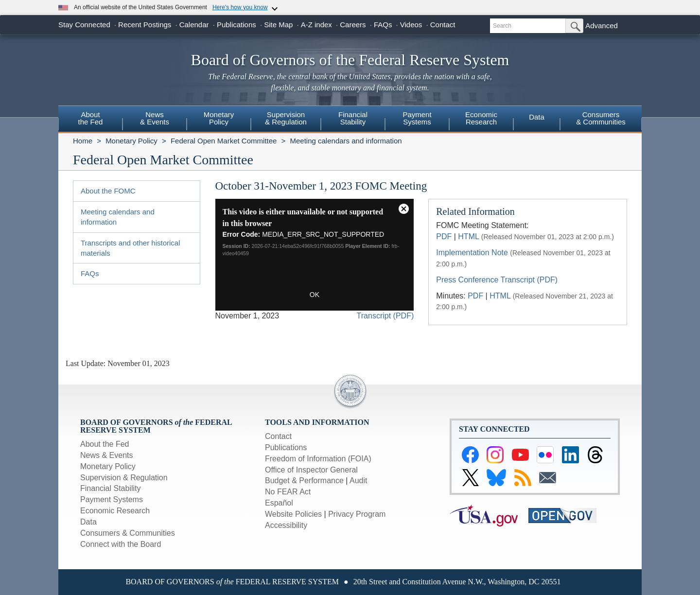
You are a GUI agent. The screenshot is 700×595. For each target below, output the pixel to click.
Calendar (194, 25)
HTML (468, 236)
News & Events (106, 455)
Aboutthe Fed (91, 118)
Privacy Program (357, 514)
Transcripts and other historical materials (131, 248)
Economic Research (115, 511)
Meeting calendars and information (346, 141)
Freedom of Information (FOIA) (318, 459)
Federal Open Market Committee (224, 141)
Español (279, 503)
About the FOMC (108, 191)
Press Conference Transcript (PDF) (497, 280)
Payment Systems (112, 499)
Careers (353, 25)
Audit (358, 481)
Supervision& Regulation (286, 118)
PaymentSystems (417, 118)
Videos (411, 25)
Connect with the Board (121, 544)
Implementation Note (472, 253)
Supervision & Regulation (124, 478)
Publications (236, 25)
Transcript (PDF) (385, 316)
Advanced (602, 26)
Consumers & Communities (601, 118)
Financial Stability (111, 488)
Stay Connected (84, 25)
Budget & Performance (304, 481)
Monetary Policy (131, 141)
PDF (444, 236)
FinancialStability (353, 118)
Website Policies (293, 514)
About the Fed (105, 444)
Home (83, 141)
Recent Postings (145, 25)
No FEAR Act (288, 492)
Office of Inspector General (311, 470)
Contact (443, 25)
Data (537, 117)
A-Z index (316, 25)
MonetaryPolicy (219, 118)
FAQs (383, 25)
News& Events (155, 118)
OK (315, 295)
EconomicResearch (481, 118)
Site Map (278, 25)
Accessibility (286, 525)
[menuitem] (90, 120)
